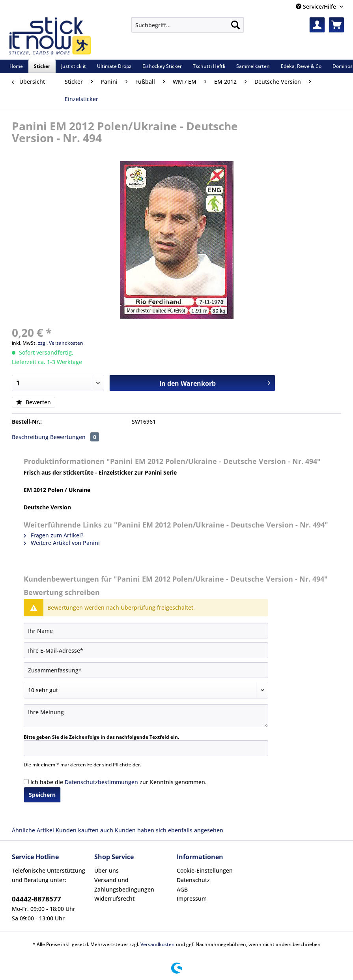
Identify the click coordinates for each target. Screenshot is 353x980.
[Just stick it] (74, 66)
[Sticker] (42, 66)
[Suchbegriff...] (187, 25)
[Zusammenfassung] (146, 670)
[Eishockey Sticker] (162, 66)
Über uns (106, 870)
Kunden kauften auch (84, 830)
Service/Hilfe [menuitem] (317, 7)
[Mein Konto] (317, 25)
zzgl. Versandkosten (61, 343)
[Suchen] (235, 25)
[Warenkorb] (336, 25)
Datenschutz (193, 880)
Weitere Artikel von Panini (62, 543)
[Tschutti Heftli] (209, 66)
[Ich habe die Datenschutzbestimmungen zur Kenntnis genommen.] (26, 782)
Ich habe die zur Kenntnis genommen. (119, 782)
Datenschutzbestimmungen (101, 782)
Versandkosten (158, 944)
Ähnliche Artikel (33, 830)
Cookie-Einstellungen (205, 870)
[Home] (16, 66)
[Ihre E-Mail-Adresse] (146, 650)
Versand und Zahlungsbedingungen (124, 885)
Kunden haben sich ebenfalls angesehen (169, 830)
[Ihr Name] (146, 631)
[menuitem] (187, 29)
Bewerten (34, 402)
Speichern (42, 795)
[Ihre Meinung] (146, 716)
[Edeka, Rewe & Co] (301, 66)
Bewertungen (75, 437)
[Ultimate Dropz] (114, 66)
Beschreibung (30, 437)
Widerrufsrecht (114, 898)
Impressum (192, 898)
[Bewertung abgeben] (146, 690)
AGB (182, 889)
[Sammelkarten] (253, 66)
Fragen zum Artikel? (53, 535)
